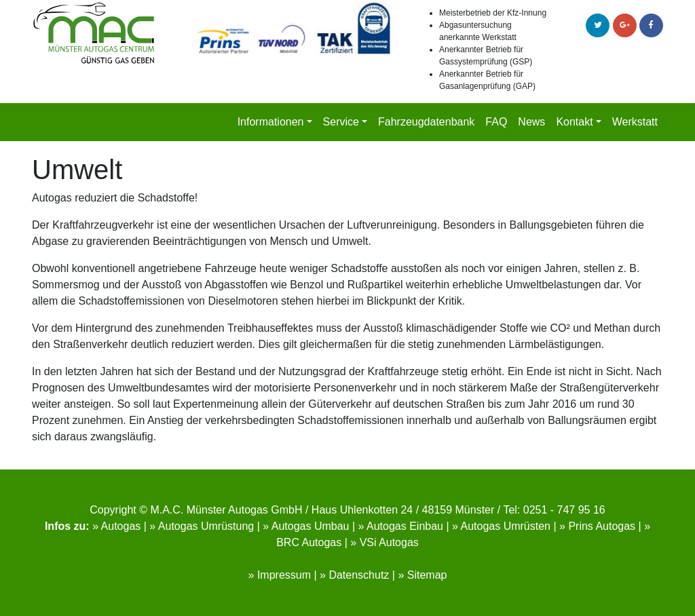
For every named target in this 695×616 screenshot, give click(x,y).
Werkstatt (635, 122)
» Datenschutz (354, 575)
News (531, 122)
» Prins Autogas (597, 526)
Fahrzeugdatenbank (426, 122)
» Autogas (116, 526)
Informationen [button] (271, 122)
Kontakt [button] (574, 122)
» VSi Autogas (384, 542)
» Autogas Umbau (306, 526)
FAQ (496, 122)
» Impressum (280, 575)
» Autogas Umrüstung (202, 526)
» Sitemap (422, 575)
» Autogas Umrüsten (501, 526)
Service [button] (341, 122)
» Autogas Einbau (401, 526)
